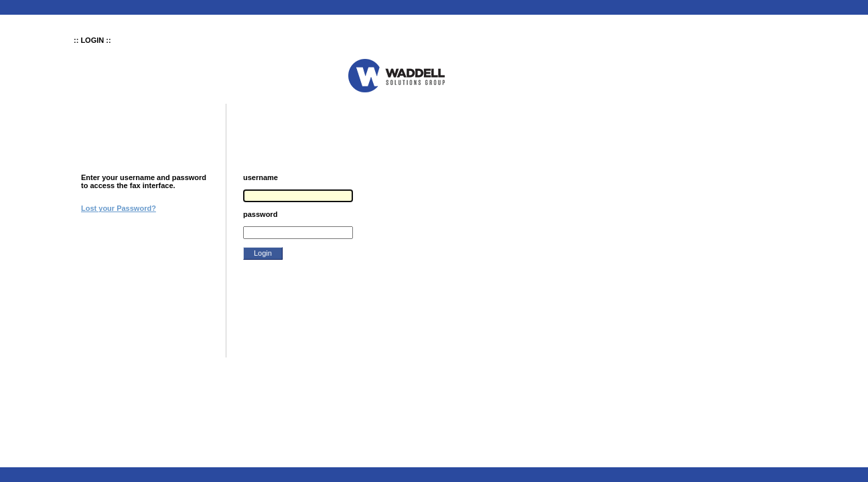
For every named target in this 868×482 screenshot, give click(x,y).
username (261, 177)
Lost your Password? (119, 208)
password (260, 214)
